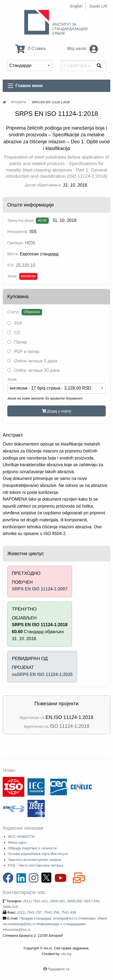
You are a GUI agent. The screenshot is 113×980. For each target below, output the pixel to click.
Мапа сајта (17, 842)
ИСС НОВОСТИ (21, 837)
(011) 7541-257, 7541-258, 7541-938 (47, 912)
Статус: (14, 312)
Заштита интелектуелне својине (35, 860)
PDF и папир (23, 352)
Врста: (13, 254)
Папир (17, 342)
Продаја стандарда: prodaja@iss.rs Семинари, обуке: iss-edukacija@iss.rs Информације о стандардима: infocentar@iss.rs (55, 924)
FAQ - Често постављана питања (36, 865)
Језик (12, 379)
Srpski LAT (99, 6)
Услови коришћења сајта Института (38, 854)
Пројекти (18, 102)
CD (14, 333)
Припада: (16, 243)
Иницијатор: (18, 231)
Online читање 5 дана (32, 361)
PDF (15, 323)
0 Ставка (30, 49)
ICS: (11, 265)
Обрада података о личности (32, 848)
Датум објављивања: (43, 185)
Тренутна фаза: (21, 220)
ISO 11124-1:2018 (69, 726)
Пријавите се (59, 969)
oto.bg (66, 954)
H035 (30, 243)
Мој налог (83, 49)
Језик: (13, 276)
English (76, 6)
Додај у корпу (57, 411)
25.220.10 (25, 265)
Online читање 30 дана (33, 370)
